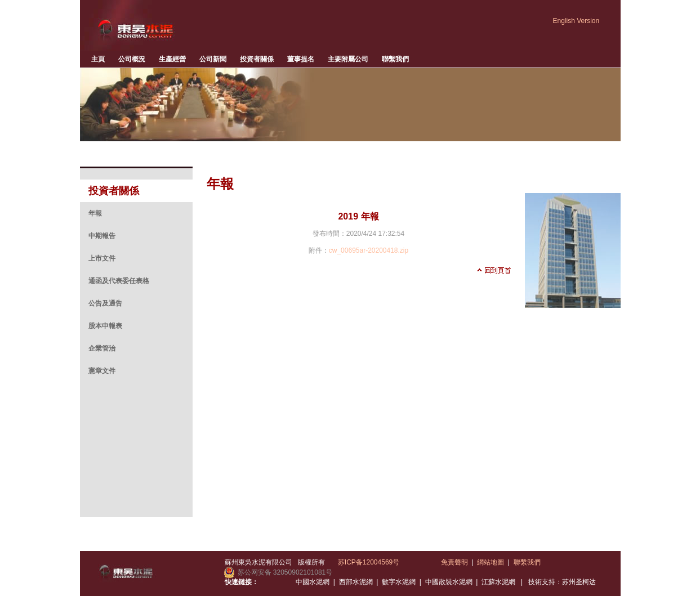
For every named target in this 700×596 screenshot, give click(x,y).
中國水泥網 (313, 582)
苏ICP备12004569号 (369, 562)
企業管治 (102, 348)
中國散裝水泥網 (449, 582)
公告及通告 (105, 303)
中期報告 (102, 236)
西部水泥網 (356, 582)
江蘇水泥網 (498, 582)
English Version (576, 21)
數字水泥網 (399, 582)
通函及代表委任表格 (119, 281)
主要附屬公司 (348, 59)
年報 (95, 213)
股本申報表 (105, 326)
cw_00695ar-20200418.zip (369, 250)
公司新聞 (213, 59)
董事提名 (301, 59)
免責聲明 (454, 562)
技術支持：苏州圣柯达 (562, 582)
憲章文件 (102, 371)
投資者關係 (257, 59)
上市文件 (102, 258)
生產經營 (172, 59)
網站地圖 (491, 562)
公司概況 (132, 59)
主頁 (98, 59)
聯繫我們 (395, 59)
